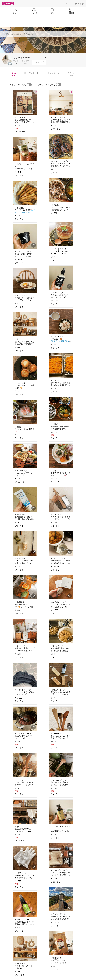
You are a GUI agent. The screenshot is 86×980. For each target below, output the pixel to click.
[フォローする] (39, 62)
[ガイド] (68, 4)
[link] (25, 103)
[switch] (29, 85)
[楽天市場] (79, 4)
